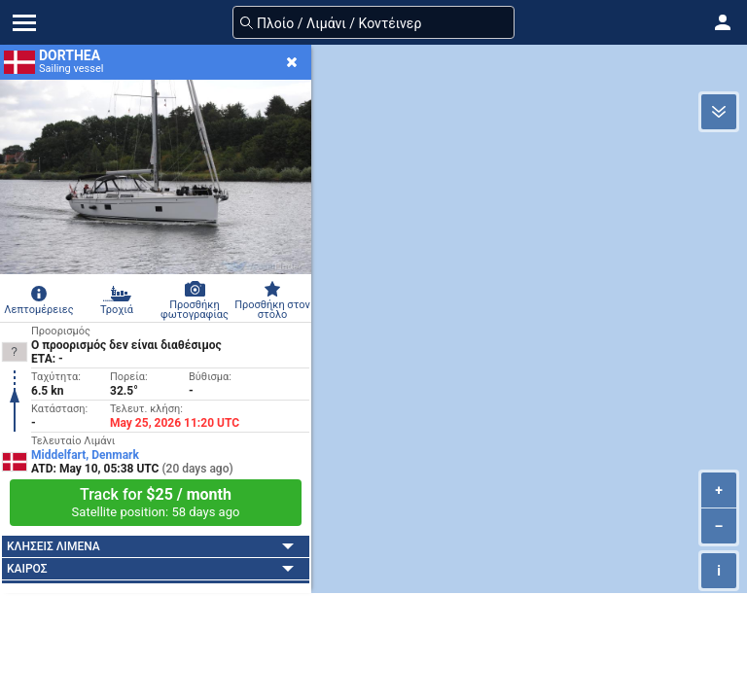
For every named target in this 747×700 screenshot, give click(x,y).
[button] (723, 22)
